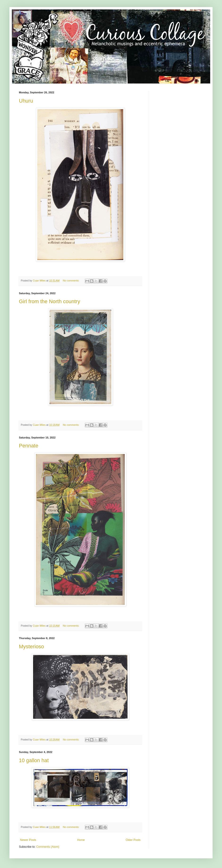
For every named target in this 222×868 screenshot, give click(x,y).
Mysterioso (31, 647)
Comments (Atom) (48, 847)
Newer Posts (28, 840)
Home (81, 840)
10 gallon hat (34, 760)
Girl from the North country (49, 301)
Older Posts (133, 840)
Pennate (29, 446)
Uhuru (26, 101)
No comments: (71, 281)
